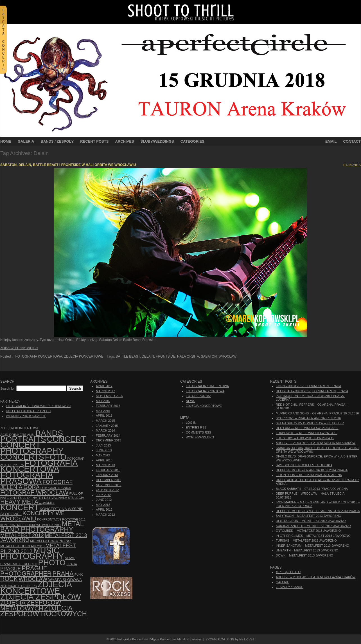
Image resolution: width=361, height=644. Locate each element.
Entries (196, 427)
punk (79, 575)
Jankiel (48, 503)
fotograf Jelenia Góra (36, 485)
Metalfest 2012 (22, 535)
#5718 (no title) (288, 572)
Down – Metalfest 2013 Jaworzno (304, 555)
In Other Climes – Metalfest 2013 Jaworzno (313, 536)
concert (66, 439)
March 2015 (105, 421)
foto (56, 457)
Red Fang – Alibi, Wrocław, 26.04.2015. (307, 428)
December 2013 (109, 440)
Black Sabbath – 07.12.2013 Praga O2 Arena (312, 489)
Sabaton (209, 356)
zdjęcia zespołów (41, 597)
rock (9, 579)
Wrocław (228, 356)
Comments (198, 432)
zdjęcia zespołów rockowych (44, 611)
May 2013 (103, 455)
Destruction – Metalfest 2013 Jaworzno (311, 521)
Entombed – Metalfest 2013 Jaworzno (308, 531)
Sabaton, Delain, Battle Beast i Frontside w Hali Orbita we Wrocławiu (68, 165)
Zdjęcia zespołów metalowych (31, 605)
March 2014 (105, 430)
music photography (32, 553)
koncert (20, 507)
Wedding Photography (26, 416)
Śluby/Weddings (157, 141)
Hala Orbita (188, 356)
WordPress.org (200, 437)
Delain (148, 356)
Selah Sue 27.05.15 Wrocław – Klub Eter (310, 423)
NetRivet (247, 639)
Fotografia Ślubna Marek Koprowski (38, 406)
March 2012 (105, 515)
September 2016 (109, 396)
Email (331, 141)
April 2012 (104, 510)
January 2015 (107, 426)
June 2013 (104, 450)
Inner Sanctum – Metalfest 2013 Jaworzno (313, 546)
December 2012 (109, 480)
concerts (22, 457)
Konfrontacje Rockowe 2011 (61, 519)
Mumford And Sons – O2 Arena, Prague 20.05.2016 (317, 413)
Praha (63, 574)
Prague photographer (26, 571)
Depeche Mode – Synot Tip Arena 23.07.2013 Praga (318, 511)
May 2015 (103, 411)
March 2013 (105, 465)
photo (52, 563)
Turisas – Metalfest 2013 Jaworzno (306, 540)
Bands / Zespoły (57, 141)
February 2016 (108, 406)
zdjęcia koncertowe (36, 587)
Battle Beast (128, 356)
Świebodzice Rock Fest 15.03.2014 (304, 465)
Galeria (26, 141)
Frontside (165, 356)
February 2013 (108, 470)
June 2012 (104, 500)
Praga (72, 564)
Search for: (8, 389)
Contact (352, 141)
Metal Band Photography (42, 527)
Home (6, 141)
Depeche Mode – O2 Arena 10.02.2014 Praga (312, 470)
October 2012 (107, 490)
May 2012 (103, 505)
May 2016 (103, 401)
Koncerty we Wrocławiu (32, 516)
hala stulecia (71, 498)
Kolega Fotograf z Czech (28, 411)
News (190, 401)
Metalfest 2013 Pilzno (50, 541)
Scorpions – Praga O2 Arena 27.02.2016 (308, 418)
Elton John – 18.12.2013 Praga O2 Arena (309, 475)
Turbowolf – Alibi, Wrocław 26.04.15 (307, 433)
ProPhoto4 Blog (220, 639)
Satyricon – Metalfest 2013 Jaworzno (308, 516)
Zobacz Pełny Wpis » (19, 348)
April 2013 (104, 460)
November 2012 (109, 485)
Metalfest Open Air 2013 (22, 546)
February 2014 (108, 436)
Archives (124, 141)
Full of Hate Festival (38, 498)
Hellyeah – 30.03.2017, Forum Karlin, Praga (312, 391)
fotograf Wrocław (34, 492)
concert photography (32, 448)
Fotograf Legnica (56, 488)
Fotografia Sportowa (205, 391)
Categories (192, 141)
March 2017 (105, 391)
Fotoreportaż (198, 396)
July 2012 (103, 495)
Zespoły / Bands (290, 587)
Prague (11, 569)
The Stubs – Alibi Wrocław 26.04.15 (305, 438)
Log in (191, 423)
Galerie (283, 582)
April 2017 (104, 386)
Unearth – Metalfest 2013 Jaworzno (307, 550)
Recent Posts (94, 141)
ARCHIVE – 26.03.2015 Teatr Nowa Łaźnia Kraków (316, 443)
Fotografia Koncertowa (39, 356)
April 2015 (104, 416)
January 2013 (107, 475)
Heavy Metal (21, 502)
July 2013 (103, 445)
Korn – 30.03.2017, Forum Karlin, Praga (309, 386)
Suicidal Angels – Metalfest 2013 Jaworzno (313, 526)
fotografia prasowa (27, 478)
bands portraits (32, 436)
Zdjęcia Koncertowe (84, 356)
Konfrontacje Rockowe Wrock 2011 (31, 525)
